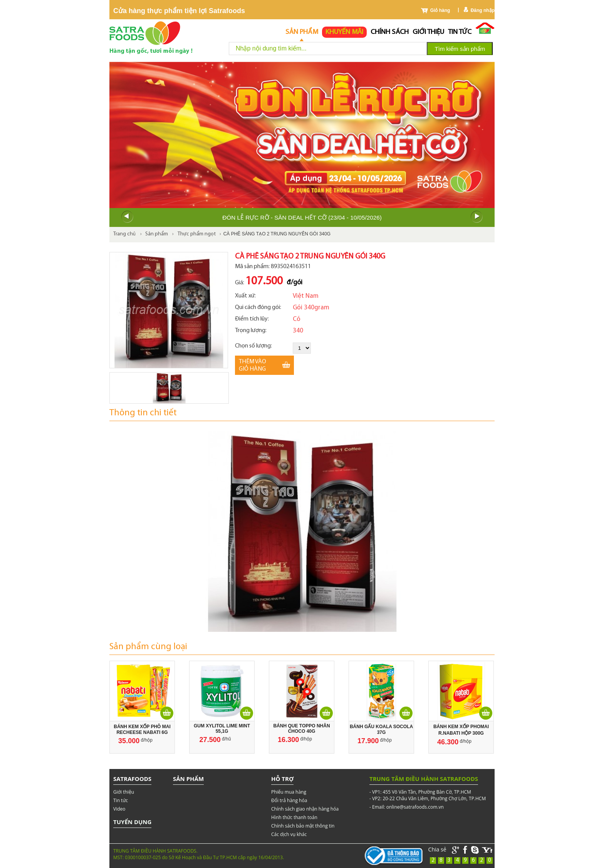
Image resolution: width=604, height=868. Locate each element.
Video (119, 809)
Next (477, 217)
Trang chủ (124, 234)
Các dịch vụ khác (289, 834)
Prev (127, 217)
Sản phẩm (302, 32)
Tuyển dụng (132, 822)
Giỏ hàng (440, 10)
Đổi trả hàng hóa (289, 800)
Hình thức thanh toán (294, 817)
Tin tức (460, 32)
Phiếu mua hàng (289, 792)
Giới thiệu (428, 32)
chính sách (390, 32)
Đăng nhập (483, 10)
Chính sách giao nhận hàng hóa (305, 809)
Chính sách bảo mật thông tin (303, 826)
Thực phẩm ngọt (197, 234)
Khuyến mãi (344, 32)
